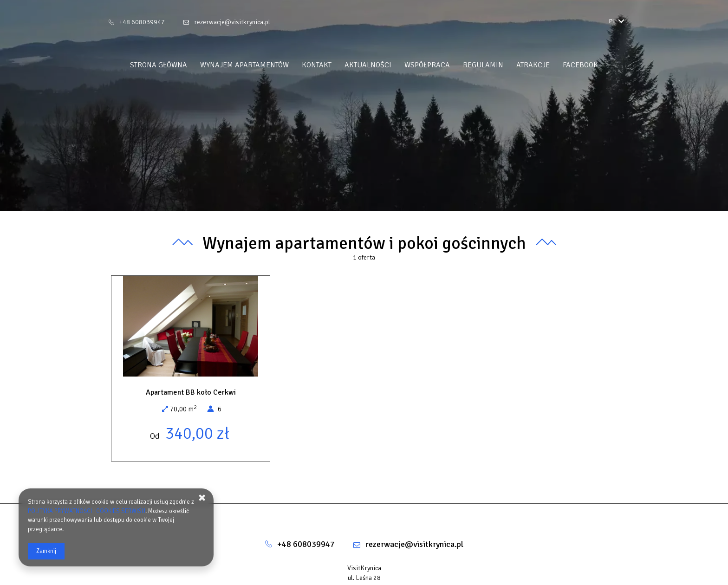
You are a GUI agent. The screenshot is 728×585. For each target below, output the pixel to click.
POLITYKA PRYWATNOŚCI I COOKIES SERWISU (87, 511)
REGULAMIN (483, 65)
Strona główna (159, 65)
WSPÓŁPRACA (427, 65)
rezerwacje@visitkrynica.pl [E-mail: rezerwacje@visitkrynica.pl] (232, 22)
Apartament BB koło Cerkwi (191, 392)
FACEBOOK (580, 65)
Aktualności (368, 65)
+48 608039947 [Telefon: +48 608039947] (142, 22)
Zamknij (46, 551)
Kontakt (317, 65)
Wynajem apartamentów (244, 65)
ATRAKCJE (533, 65)
